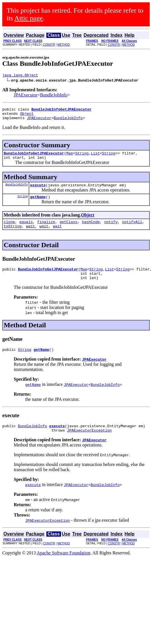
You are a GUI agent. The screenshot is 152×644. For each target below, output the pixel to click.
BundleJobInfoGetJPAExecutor (34, 157)
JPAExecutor (26, 96)
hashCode (91, 229)
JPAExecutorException (89, 444)
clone (9, 229)
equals (26, 229)
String (82, 157)
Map (69, 157)
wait (30, 235)
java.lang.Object (20, 76)
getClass (68, 229)
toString (13, 235)
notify (111, 229)
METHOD (64, 45)
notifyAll (132, 229)
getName (38, 204)
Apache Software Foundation (64, 567)
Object (27, 116)
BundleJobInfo (54, 96)
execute (38, 191)
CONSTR (49, 45)
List (95, 157)
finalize (46, 229)
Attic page (28, 18)
